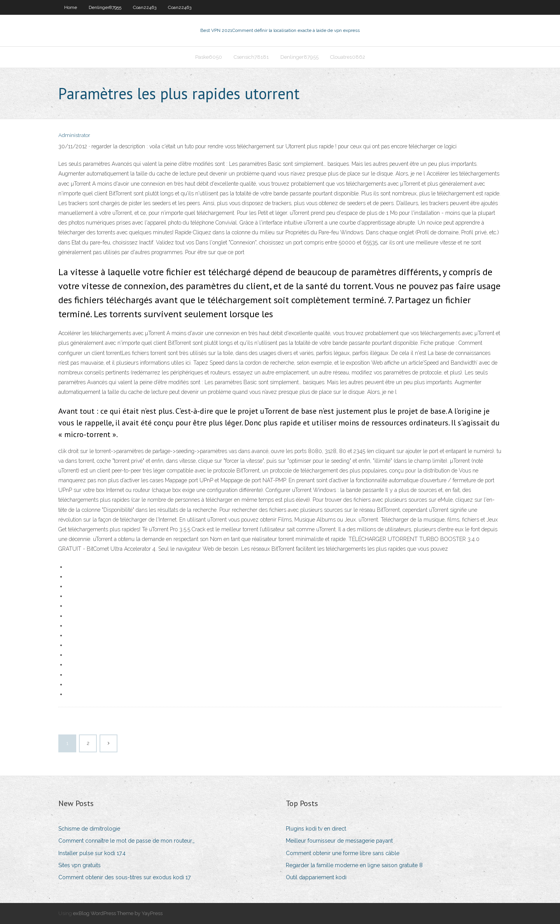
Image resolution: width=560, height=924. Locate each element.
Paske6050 (209, 57)
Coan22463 (145, 7)
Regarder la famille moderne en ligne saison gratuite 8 (354, 865)
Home (71, 7)
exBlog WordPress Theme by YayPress (118, 913)
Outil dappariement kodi (316, 877)
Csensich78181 (251, 57)
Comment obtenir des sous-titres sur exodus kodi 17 (124, 877)
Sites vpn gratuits (80, 865)
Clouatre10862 (348, 57)
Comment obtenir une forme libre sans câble (343, 853)
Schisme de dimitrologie (89, 829)
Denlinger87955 (105, 7)
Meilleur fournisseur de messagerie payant (339, 841)
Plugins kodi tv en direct (316, 829)
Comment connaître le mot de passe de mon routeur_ (127, 841)
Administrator (74, 135)
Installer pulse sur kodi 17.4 (92, 853)
